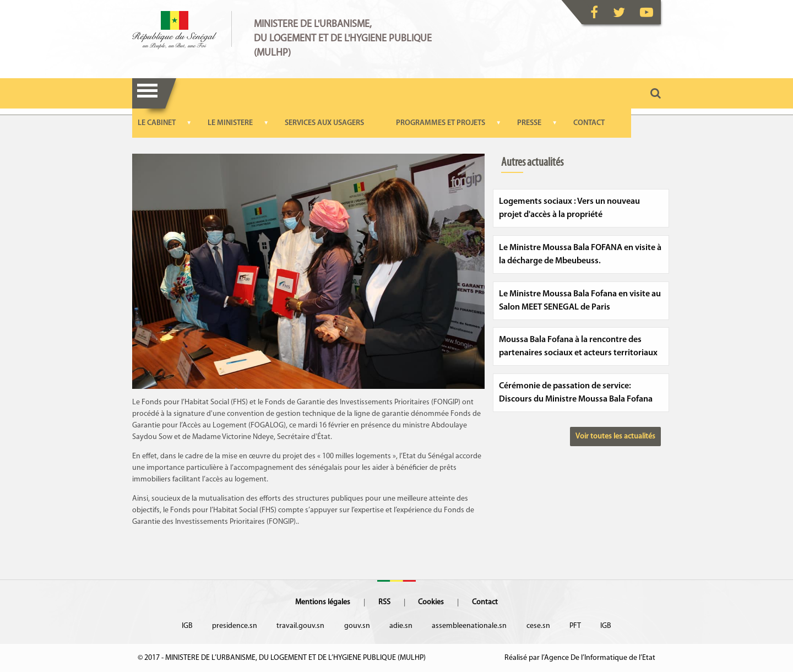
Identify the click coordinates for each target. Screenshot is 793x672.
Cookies (431, 602)
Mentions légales (323, 602)
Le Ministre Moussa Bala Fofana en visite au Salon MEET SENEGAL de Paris (580, 301)
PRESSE (529, 123)
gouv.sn (357, 626)
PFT (575, 626)
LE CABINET (157, 123)
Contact (485, 602)
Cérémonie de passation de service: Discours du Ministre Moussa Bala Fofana (576, 393)
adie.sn (401, 626)
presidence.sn (235, 626)
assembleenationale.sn (469, 626)
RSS (384, 602)
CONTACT (589, 123)
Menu (147, 93)
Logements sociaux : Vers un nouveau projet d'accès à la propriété (569, 208)
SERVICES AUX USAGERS (324, 123)
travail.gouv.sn (300, 626)
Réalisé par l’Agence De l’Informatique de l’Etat (580, 658)
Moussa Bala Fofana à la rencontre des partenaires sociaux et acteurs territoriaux (578, 346)
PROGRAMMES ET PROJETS (441, 123)
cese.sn (538, 626)
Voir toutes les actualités (615, 437)
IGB (187, 626)
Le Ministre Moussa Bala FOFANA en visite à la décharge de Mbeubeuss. (580, 254)
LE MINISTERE (230, 123)
